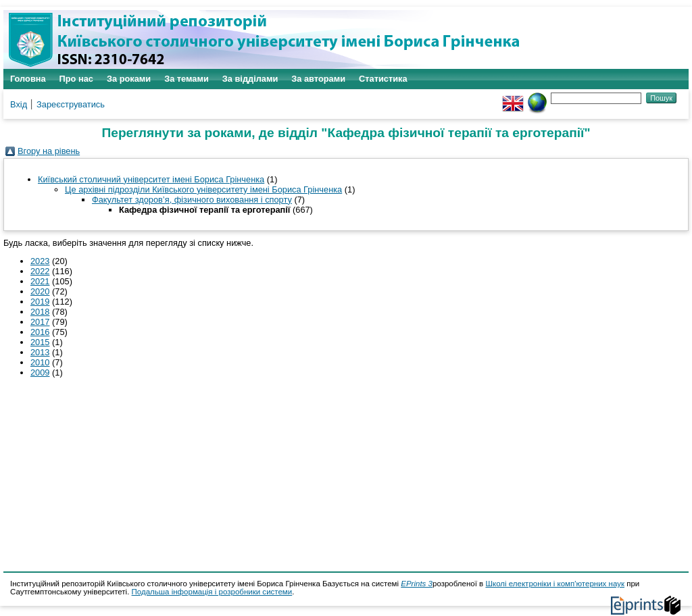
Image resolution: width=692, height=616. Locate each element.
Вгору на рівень (49, 151)
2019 (40, 302)
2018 (40, 312)
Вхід (19, 104)
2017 (40, 322)
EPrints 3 (417, 584)
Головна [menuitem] (28, 79)
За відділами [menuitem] (250, 79)
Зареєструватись (71, 104)
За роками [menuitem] (129, 79)
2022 (40, 271)
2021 (40, 281)
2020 (40, 291)
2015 (40, 342)
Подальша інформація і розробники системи (212, 592)
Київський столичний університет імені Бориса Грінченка (151, 179)
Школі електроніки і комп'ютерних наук (555, 584)
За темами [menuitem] (187, 79)
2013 (40, 352)
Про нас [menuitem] (76, 79)
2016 (40, 332)
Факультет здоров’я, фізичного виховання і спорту (192, 200)
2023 (40, 261)
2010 (40, 362)
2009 (40, 373)
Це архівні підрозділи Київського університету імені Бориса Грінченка (203, 189)
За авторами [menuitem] (318, 79)
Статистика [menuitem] (383, 79)
